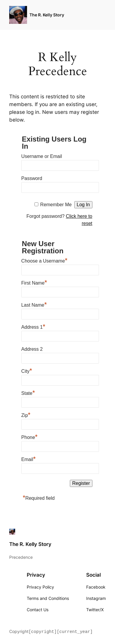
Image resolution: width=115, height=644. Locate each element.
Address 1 (33, 326)
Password (32, 178)
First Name (34, 282)
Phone (30, 437)
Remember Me (56, 205)
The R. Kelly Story (47, 15)
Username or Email (42, 156)
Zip (26, 415)
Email (29, 459)
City (27, 370)
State (28, 392)
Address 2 (32, 349)
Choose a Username (44, 260)
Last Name (34, 304)
